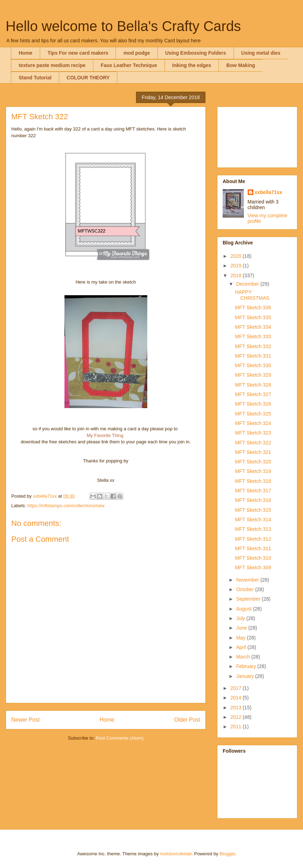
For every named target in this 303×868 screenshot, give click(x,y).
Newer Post (26, 720)
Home (26, 53)
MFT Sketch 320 (253, 462)
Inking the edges (192, 65)
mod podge (137, 53)
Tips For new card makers (78, 53)
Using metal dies (261, 53)
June (242, 628)
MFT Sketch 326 (253, 404)
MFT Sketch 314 (253, 520)
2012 (237, 717)
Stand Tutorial (35, 78)
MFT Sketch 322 (253, 443)
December (248, 284)
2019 (237, 266)
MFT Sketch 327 (253, 394)
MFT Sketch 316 (253, 500)
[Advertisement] (257, 136)
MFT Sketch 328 (253, 385)
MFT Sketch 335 (253, 317)
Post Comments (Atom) (120, 738)
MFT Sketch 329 (253, 375)
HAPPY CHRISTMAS (252, 295)
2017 (237, 688)
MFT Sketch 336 (253, 308)
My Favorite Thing (105, 435)
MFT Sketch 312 (253, 539)
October (246, 589)
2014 (237, 698)
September (249, 599)
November (248, 580)
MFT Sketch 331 (253, 356)
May (241, 638)
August (244, 609)
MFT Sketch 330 (253, 365)
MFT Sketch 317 (253, 491)
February (247, 666)
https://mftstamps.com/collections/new (66, 506)
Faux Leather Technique (129, 65)
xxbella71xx (269, 192)
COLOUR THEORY (88, 78)
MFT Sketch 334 (253, 327)
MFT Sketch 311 (253, 548)
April (242, 647)
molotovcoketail (176, 854)
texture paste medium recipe (52, 65)
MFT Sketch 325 (253, 414)
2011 (237, 727)
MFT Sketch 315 (253, 510)
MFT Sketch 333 (253, 336)
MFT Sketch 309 (253, 567)
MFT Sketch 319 (253, 471)
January (246, 676)
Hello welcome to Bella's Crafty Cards (123, 26)
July (241, 618)
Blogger (227, 854)
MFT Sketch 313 (253, 529)
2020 (237, 256)
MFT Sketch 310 (253, 558)
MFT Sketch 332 (253, 346)
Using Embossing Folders (196, 53)
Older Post (187, 720)
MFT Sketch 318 (253, 481)
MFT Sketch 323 (253, 433)
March (244, 657)
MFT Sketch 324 (253, 423)
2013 (237, 708)
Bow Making (241, 65)
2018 (237, 275)
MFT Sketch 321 (253, 452)
